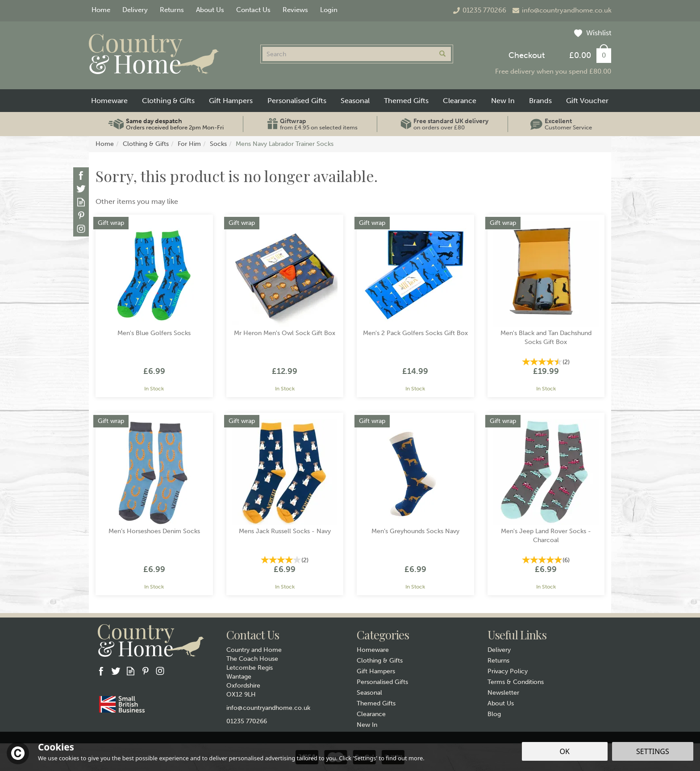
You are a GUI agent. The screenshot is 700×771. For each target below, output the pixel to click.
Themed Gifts (376, 703)
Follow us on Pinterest (81, 215)
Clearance (371, 714)
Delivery (499, 650)
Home (101, 10)
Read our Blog (81, 202)
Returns (498, 661)
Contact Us (253, 10)
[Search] (348, 54)
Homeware (373, 650)
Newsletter (503, 693)
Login (329, 10)
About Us (501, 703)
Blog (494, 714)
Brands (540, 101)
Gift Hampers (376, 671)
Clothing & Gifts (380, 661)
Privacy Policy (508, 671)
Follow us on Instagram (81, 229)
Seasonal (369, 693)
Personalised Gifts (382, 682)
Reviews (295, 10)
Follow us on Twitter (81, 189)
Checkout (527, 55)
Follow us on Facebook (81, 175)
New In (367, 725)
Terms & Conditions (516, 682)
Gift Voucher (587, 101)
